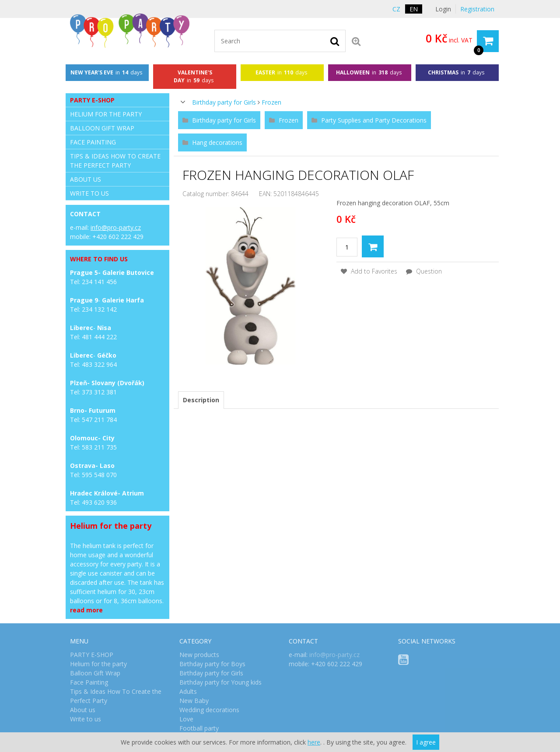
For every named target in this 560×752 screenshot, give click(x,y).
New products (199, 655)
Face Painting (93, 142)
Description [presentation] (201, 400)
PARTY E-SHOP (92, 100)
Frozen (271, 102)
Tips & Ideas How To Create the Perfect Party (115, 161)
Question (424, 271)
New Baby (194, 701)
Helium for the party (106, 114)
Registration (477, 9)
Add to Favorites (369, 271)
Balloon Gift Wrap (102, 128)
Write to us (89, 193)
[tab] (201, 400)
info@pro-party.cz (116, 227)
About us (86, 179)
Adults (188, 691)
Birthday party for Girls (224, 102)
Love (186, 719)
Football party (199, 728)
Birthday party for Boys (212, 664)
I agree (426, 742)
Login (443, 9)
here (314, 742)
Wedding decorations (209, 710)
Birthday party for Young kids (220, 682)
